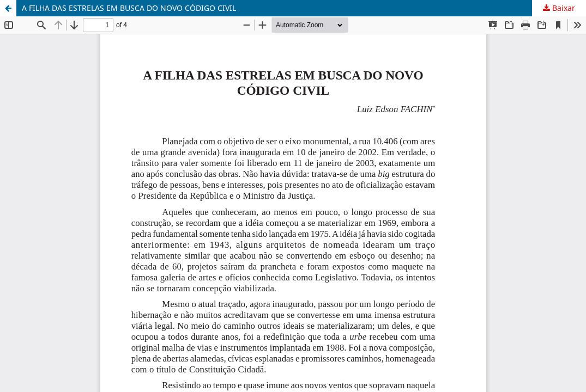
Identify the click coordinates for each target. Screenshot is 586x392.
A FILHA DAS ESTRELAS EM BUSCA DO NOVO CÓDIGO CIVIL (129, 8)
